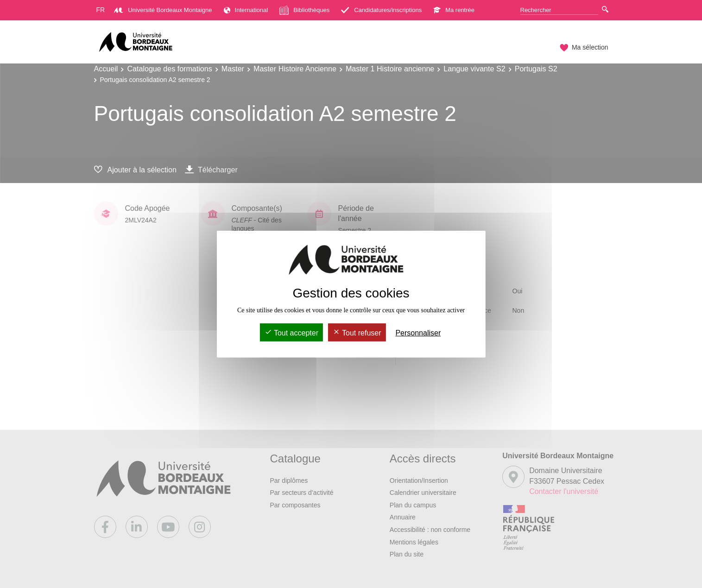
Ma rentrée (454, 10)
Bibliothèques (304, 10)
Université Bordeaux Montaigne (163, 10)
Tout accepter (291, 333)
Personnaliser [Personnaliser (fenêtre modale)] (418, 333)
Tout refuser (357, 333)
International (246, 10)
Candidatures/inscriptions (381, 10)
